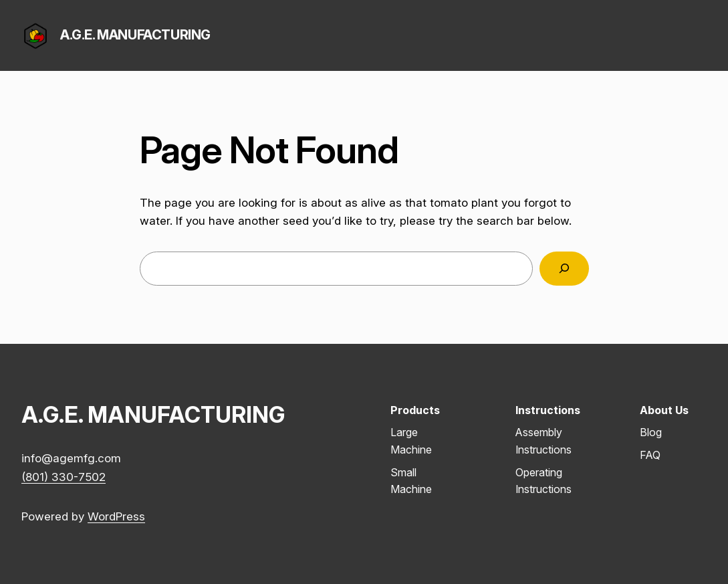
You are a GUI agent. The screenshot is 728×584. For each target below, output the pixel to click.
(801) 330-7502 (64, 477)
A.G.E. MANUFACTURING (135, 35)
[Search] (564, 269)
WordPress (116, 516)
